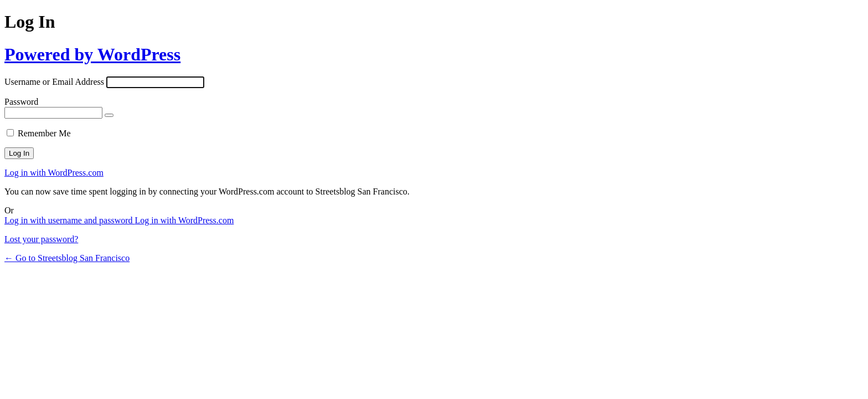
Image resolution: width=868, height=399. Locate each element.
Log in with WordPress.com (54, 173)
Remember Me (44, 133)
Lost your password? (41, 239)
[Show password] (109, 115)
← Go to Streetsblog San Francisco (67, 258)
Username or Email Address (54, 82)
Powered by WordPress (92, 54)
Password (21, 102)
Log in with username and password (70, 220)
